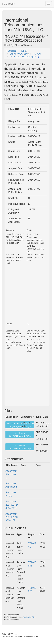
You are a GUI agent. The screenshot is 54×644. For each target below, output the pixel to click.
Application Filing (30, 617)
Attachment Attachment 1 (11, 474)
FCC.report (9, 4)
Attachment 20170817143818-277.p (12, 517)
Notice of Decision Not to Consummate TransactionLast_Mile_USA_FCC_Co (21, 425)
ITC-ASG (37, 54)
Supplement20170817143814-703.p (20, 435)
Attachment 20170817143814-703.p (12, 505)
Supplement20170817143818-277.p (20, 447)
